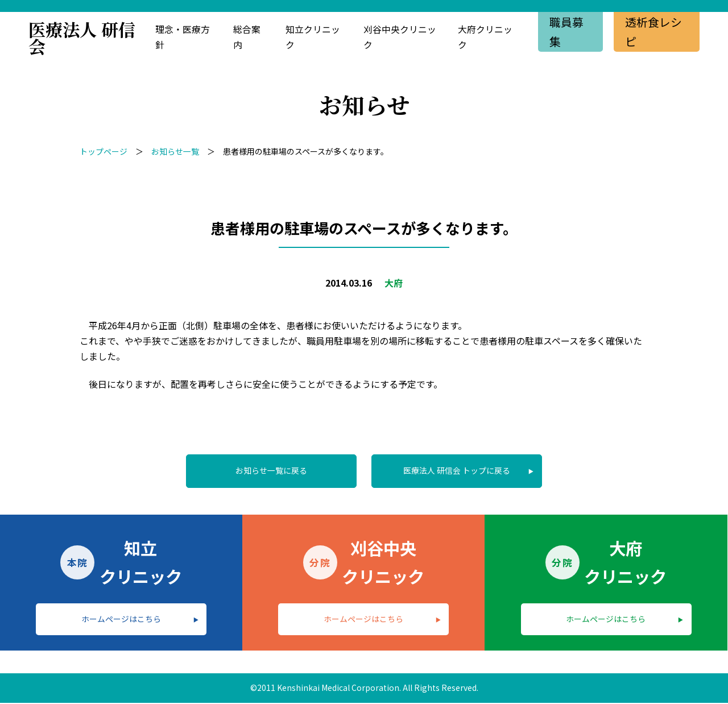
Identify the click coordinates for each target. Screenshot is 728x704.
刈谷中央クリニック (399, 37)
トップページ (104, 151)
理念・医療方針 (183, 37)
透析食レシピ (654, 32)
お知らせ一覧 (175, 151)
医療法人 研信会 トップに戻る (457, 470)
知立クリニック (313, 37)
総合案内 (247, 37)
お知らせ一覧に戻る (271, 470)
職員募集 (566, 32)
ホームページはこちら (121, 619)
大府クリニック (485, 37)
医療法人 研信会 (82, 38)
